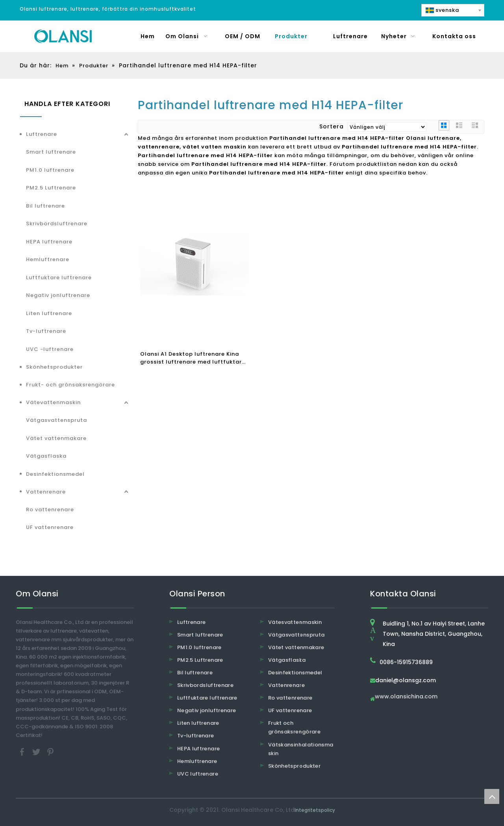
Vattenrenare (46, 492)
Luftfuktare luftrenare (59, 277)
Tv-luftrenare (46, 331)
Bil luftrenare (45, 206)
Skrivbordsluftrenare (57, 224)
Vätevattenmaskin (53, 402)
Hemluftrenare (48, 259)
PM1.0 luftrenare (50, 170)
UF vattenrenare (50, 527)
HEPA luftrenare (49, 242)
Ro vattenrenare (50, 510)
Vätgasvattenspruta (57, 420)
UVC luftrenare (198, 774)
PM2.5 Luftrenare (51, 188)
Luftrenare (42, 134)
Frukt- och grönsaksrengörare (70, 385)
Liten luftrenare (49, 313)
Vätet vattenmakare (56, 438)
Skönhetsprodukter (54, 367)
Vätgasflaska (46, 456)
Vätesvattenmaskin (295, 622)
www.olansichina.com (406, 697)
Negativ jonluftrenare (58, 295)
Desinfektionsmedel (55, 474)
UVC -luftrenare (50, 349)
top (492, 796)
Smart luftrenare (51, 152)
